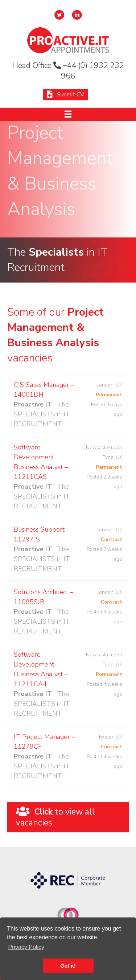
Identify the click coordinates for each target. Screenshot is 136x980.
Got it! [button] (68, 966)
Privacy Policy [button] (26, 947)
